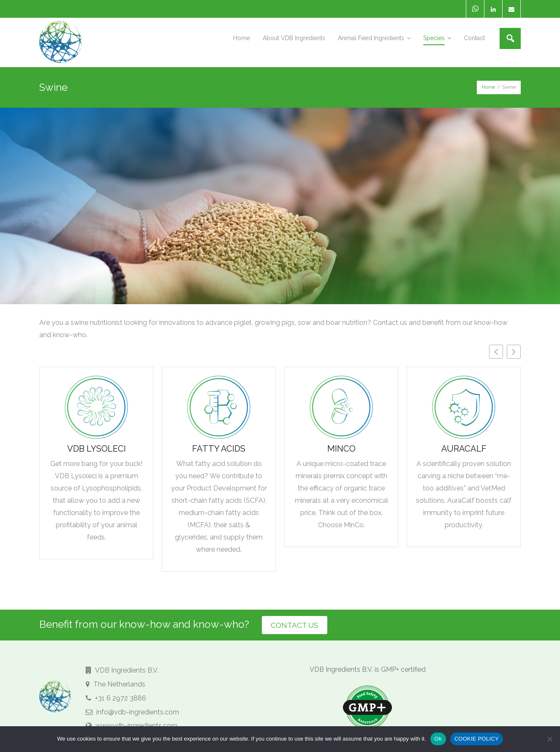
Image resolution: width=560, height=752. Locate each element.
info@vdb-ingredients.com (132, 711)
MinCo (341, 447)
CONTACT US (299, 624)
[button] (514, 350)
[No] (549, 739)
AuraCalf (464, 447)
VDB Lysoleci (97, 447)
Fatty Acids (219, 447)
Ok (438, 739)
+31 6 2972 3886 (116, 698)
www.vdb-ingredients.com (132, 725)
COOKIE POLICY (477, 739)
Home (488, 86)
